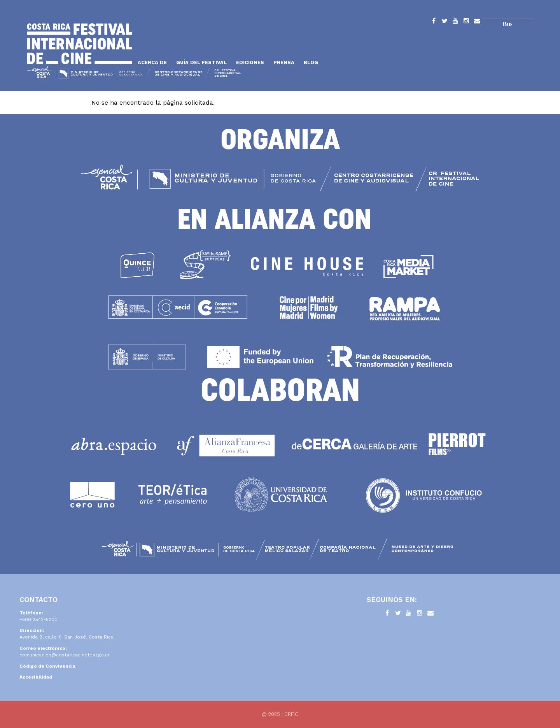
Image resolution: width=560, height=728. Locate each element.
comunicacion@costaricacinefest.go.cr (65, 655)
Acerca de (152, 62)
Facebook (434, 22)
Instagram (466, 22)
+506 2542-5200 (38, 619)
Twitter (444, 22)
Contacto (477, 22)
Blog (311, 62)
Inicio (80, 44)
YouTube (455, 22)
